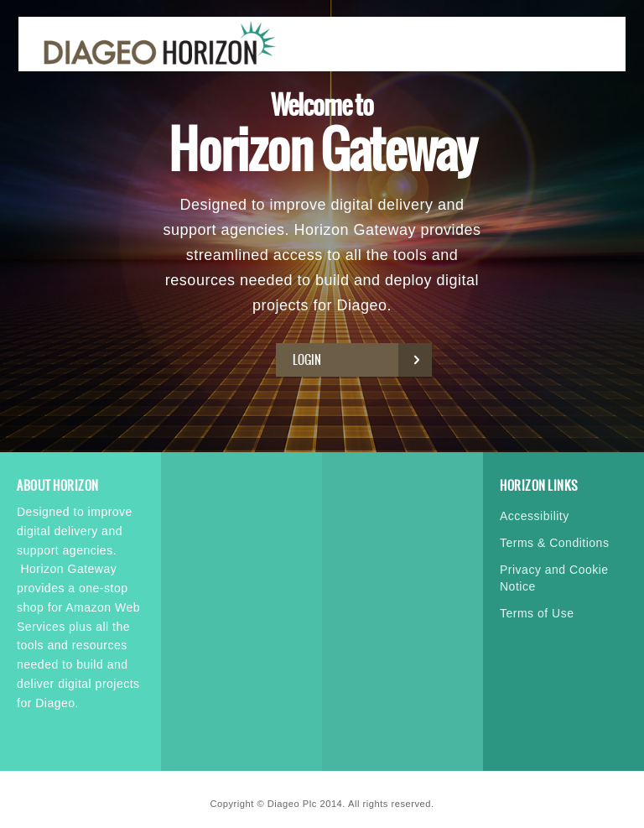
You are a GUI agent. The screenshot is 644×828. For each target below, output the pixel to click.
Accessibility (535, 516)
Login (358, 360)
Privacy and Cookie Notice (554, 578)
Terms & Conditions (554, 543)
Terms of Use (537, 613)
